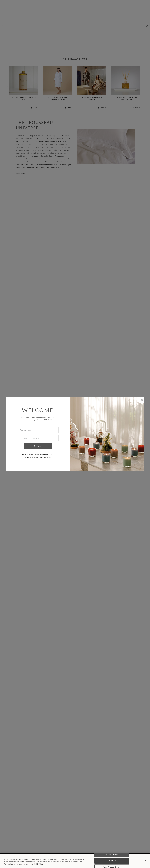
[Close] (145, 861)
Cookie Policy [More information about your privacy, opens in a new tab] (38, 864)
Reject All (112, 861)
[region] (75, 861)
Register (38, 446)
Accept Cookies (112, 854)
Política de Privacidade (43, 457)
